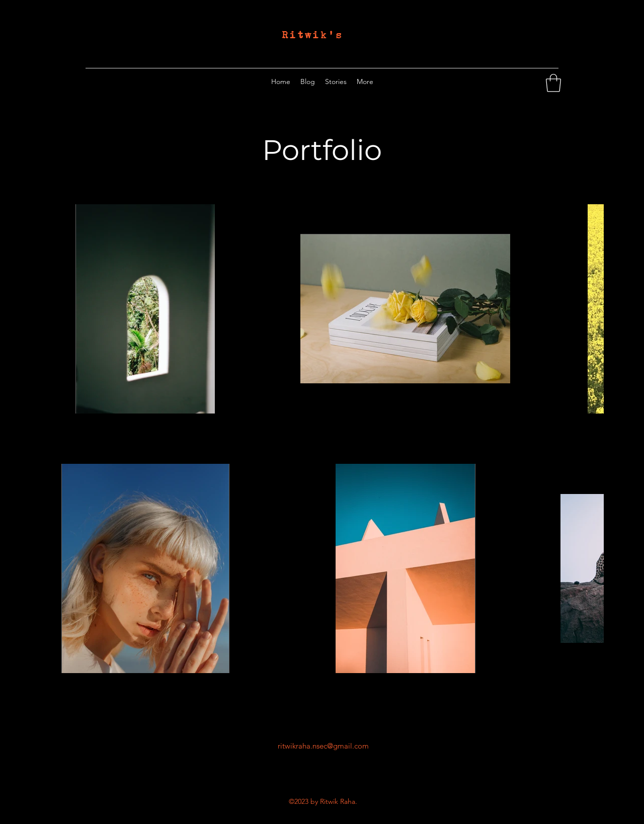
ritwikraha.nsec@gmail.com (323, 746)
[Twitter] (537, 81)
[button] (553, 83)
